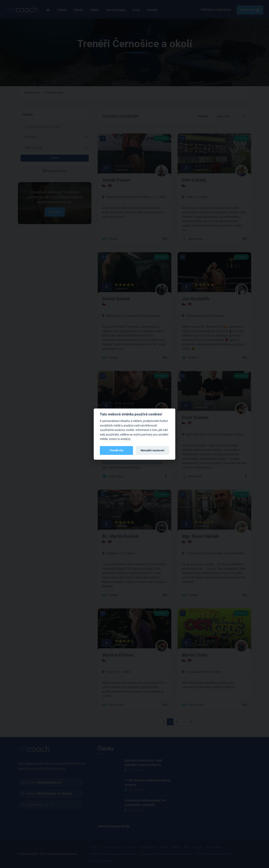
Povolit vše (117, 450)
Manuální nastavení (152, 450)
